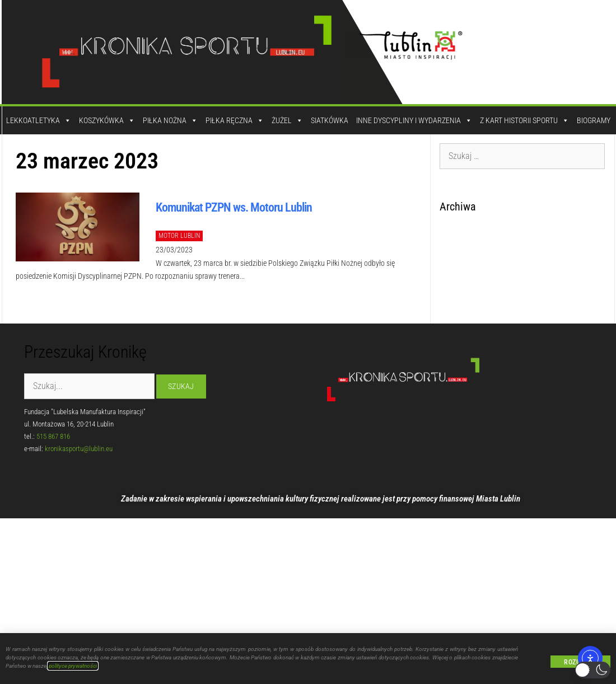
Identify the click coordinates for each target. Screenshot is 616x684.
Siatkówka (330, 120)
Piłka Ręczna (235, 120)
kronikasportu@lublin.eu (79, 449)
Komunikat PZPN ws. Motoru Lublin (234, 207)
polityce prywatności (73, 666)
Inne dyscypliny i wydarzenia (414, 120)
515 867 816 (53, 436)
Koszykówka (107, 120)
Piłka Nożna (170, 120)
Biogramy (594, 120)
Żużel (287, 120)
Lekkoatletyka (39, 120)
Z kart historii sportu (524, 120)
